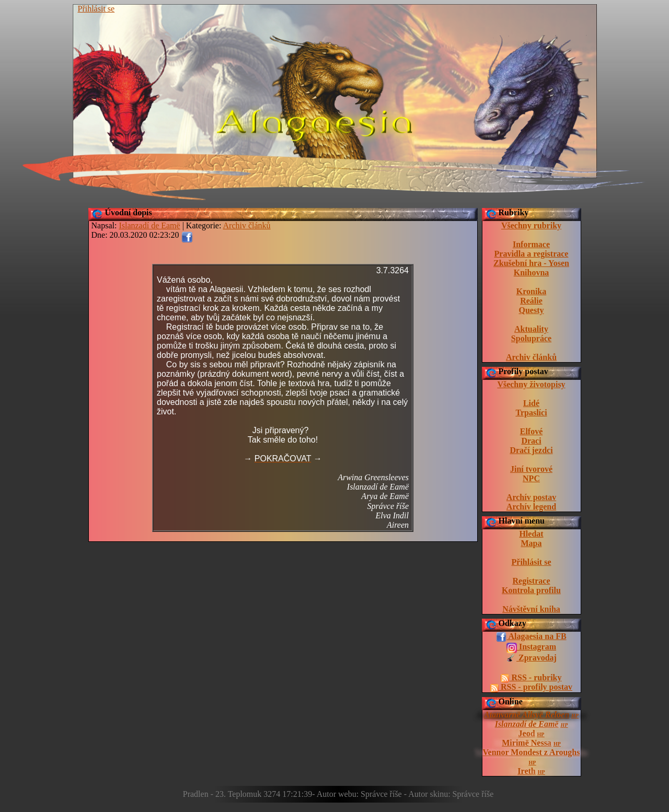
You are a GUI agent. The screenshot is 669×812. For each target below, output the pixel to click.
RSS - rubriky (531, 678)
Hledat (531, 534)
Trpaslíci (531, 413)
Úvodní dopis (129, 212)
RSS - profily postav (531, 687)
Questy (532, 310)
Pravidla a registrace (532, 254)
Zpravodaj (531, 658)
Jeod (527, 733)
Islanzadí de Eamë (527, 724)
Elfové (532, 431)
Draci (531, 441)
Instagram (531, 647)
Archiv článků (531, 357)
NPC (531, 478)
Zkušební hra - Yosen (531, 263)
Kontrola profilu (531, 590)
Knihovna (532, 272)
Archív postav (531, 497)
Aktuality (531, 329)
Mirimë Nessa (527, 743)
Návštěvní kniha (531, 609)
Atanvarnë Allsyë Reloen (527, 715)
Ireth (526, 771)
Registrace (532, 581)
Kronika (532, 291)
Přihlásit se (96, 9)
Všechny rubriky (531, 225)
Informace (531, 244)
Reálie (531, 301)
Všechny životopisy (531, 384)
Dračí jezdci (531, 450)
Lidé (531, 403)
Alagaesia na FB (531, 637)
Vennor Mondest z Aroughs (532, 752)
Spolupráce (531, 338)
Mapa (532, 543)
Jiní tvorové (531, 469)
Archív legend (531, 507)
